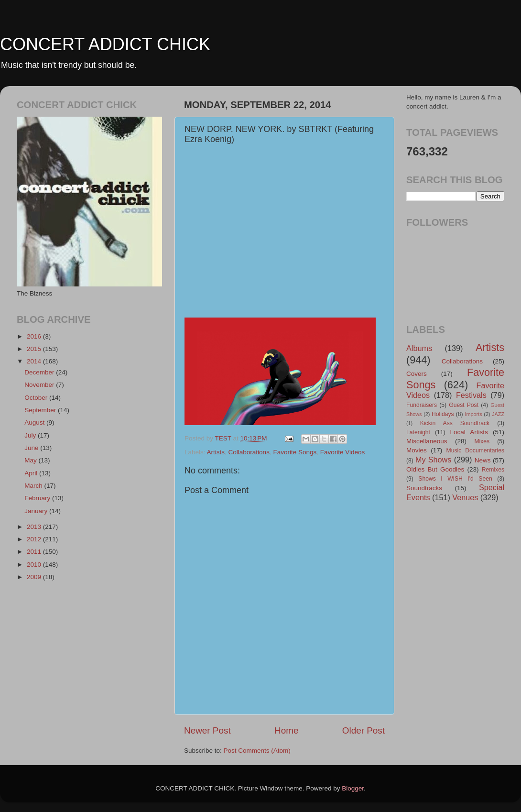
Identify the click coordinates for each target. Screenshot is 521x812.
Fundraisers (422, 405)
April (32, 473)
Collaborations (249, 452)
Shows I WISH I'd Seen (455, 479)
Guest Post (464, 405)
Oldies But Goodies (435, 469)
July (31, 435)
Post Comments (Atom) (257, 751)
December (40, 372)
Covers (417, 374)
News (483, 460)
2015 (35, 349)
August (35, 422)
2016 (35, 336)
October (37, 398)
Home (286, 730)
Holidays (443, 414)
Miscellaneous (427, 441)
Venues (465, 497)
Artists (216, 452)
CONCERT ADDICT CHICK (105, 44)
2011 (35, 552)
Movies (417, 450)
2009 (35, 577)
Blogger (353, 788)
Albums (419, 348)
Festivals (471, 395)
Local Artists (469, 432)
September (41, 410)
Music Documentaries (475, 450)
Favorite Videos (343, 452)
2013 (35, 527)
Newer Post (207, 730)
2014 (35, 361)
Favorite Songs (295, 452)
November (40, 385)
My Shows (433, 460)
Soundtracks (424, 488)
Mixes (482, 441)
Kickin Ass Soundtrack (455, 423)
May (31, 460)
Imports (474, 414)
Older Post (364, 730)
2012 (35, 539)
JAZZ (498, 414)
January (37, 511)
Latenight (418, 432)
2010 (35, 565)
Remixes (493, 470)
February (38, 498)
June (32, 448)
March (34, 486)
